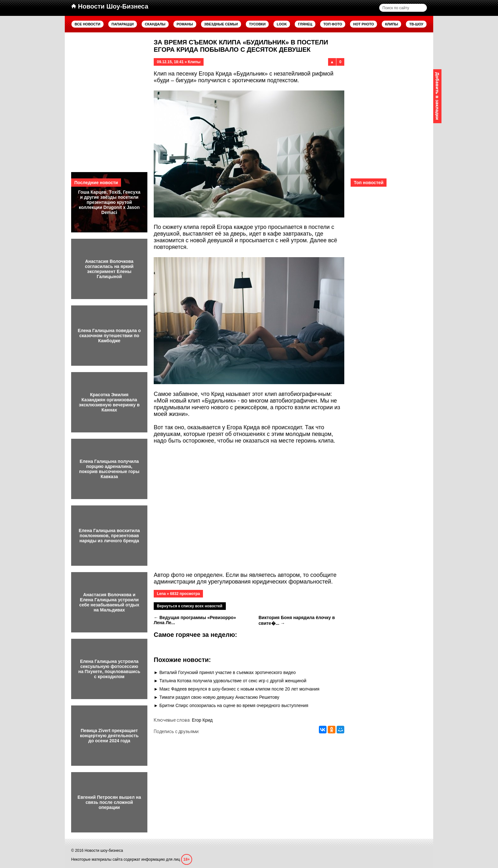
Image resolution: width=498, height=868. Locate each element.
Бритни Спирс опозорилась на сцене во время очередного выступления (234, 705)
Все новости (87, 24)
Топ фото (333, 24)
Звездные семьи (221, 24)
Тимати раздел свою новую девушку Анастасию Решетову (219, 697)
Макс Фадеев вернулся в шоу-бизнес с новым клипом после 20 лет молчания (239, 689)
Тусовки (257, 24)
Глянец (305, 24)
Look (282, 24)
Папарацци (123, 24)
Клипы (391, 24)
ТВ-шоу (416, 24)
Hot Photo (363, 24)
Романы (185, 24)
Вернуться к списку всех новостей (190, 606)
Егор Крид (202, 720)
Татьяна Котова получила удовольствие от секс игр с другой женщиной (233, 681)
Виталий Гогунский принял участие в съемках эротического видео (228, 672)
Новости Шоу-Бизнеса (110, 6)
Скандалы (155, 24)
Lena (161, 594)
